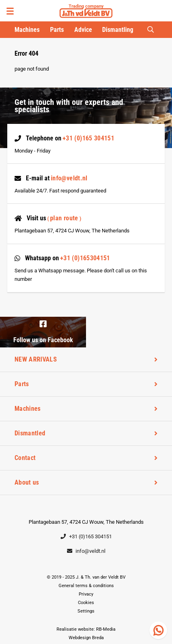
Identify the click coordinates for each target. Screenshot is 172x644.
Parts (57, 30)
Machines (27, 30)
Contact (25, 458)
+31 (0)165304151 (85, 258)
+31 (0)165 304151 (88, 138)
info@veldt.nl (69, 178)
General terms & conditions (86, 586)
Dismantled (30, 433)
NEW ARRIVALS (36, 359)
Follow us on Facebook (43, 331)
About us (27, 482)
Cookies (86, 603)
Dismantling (118, 30)
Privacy (86, 594)
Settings (86, 611)
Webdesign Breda (86, 638)
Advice (83, 30)
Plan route (64, 218)
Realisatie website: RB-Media (86, 629)
